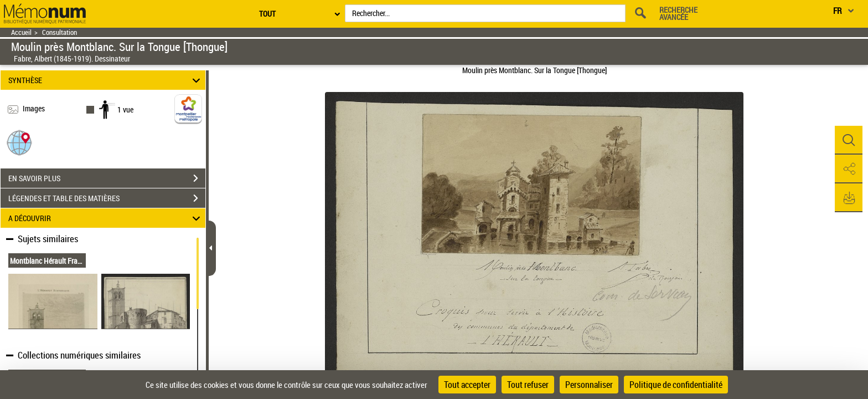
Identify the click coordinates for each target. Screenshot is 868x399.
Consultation (60, 32)
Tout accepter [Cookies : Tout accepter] (467, 385)
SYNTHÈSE (106, 80)
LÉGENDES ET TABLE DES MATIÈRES (107, 198)
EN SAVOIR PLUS (107, 178)
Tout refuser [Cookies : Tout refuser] (528, 385)
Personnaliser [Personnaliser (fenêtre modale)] (589, 385)
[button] (19, 142)
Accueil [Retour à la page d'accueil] (21, 32)
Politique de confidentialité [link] (676, 385)
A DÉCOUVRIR (106, 218)
